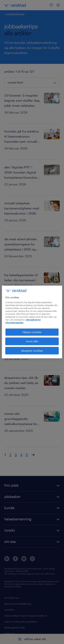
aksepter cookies (32, 351)
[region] (32, 322)
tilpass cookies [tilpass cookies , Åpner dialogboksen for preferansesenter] (32, 332)
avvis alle (32, 341)
